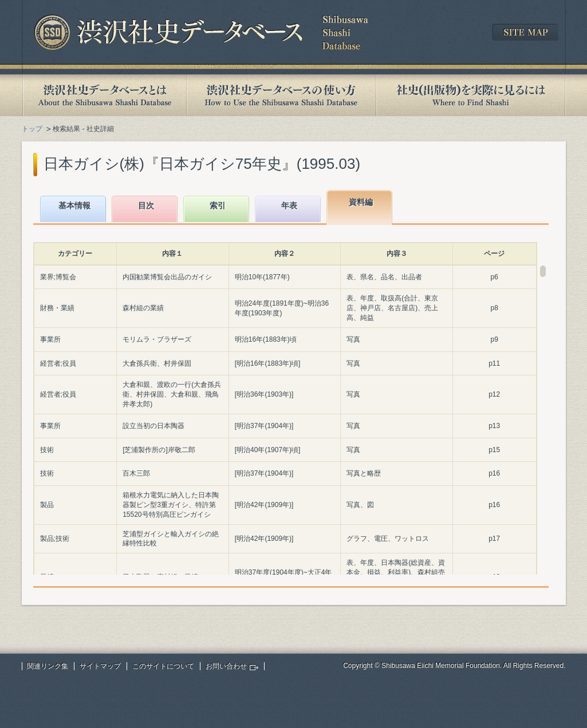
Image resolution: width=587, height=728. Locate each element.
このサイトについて (163, 666)
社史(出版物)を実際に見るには (471, 95)
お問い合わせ (226, 666)
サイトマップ (100, 666)
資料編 (361, 202)
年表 (289, 205)
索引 (218, 205)
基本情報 (74, 205)
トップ (32, 129)
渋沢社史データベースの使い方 (281, 95)
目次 (146, 205)
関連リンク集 (48, 666)
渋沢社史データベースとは (104, 95)
